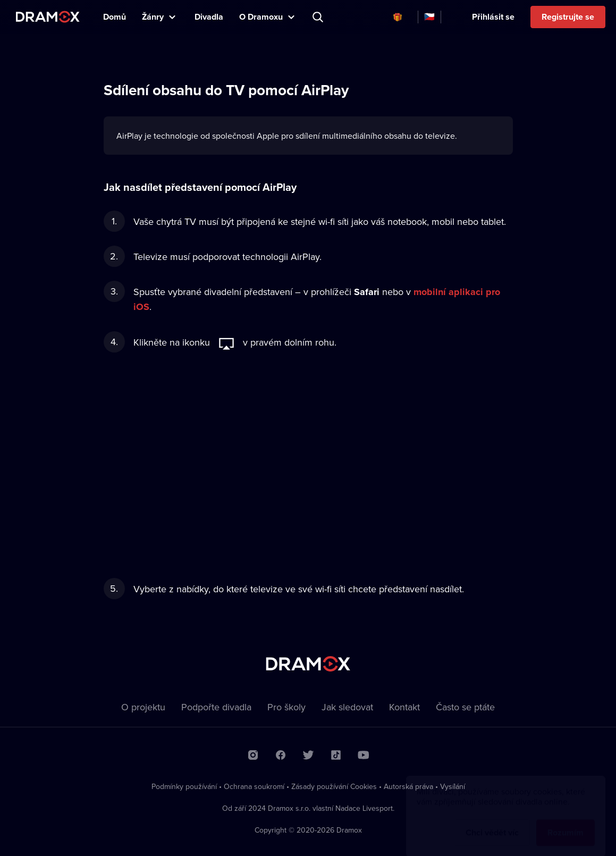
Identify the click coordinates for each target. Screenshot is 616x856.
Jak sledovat (347, 707)
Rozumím (566, 822)
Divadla (209, 17)
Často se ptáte (465, 707)
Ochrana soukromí (254, 786)
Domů (115, 17)
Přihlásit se (493, 17)
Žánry (153, 17)
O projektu (143, 707)
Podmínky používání (184, 786)
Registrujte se (568, 17)
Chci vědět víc (492, 822)
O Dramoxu (261, 17)
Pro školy (286, 707)
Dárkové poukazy (398, 17)
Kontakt (404, 707)
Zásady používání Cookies (334, 786)
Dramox (48, 17)
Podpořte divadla (216, 707)
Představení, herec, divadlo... (319, 17)
